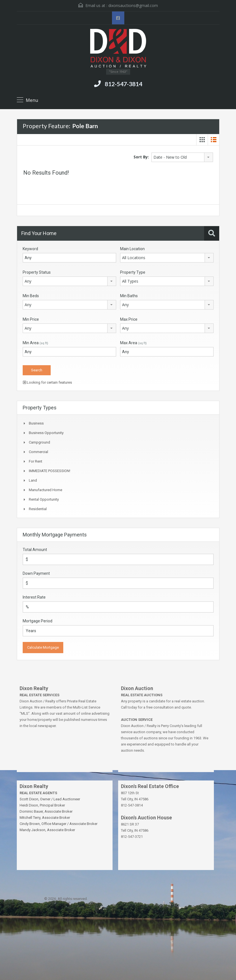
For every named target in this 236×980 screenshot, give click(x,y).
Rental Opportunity (44, 499)
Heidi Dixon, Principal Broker (42, 805)
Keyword (30, 249)
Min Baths (129, 296)
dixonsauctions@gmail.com (133, 5)
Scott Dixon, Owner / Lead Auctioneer (50, 799)
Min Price (31, 319)
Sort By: (141, 157)
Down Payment (36, 573)
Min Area (35, 343)
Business (36, 423)
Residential (38, 509)
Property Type (133, 272)
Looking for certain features (47, 382)
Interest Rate (34, 597)
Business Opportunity (46, 433)
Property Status (37, 272)
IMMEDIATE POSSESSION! (50, 471)
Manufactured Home (45, 490)
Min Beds (31, 296)
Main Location (132, 249)
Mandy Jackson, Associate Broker (47, 830)
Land (33, 480)
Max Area (133, 343)
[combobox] (182, 157)
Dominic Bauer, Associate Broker (46, 811)
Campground (39, 442)
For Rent (36, 461)
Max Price (129, 319)
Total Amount (35, 550)
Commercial (38, 452)
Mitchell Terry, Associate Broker (45, 818)
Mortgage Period (38, 621)
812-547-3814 (123, 84)
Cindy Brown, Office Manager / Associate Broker (59, 824)
